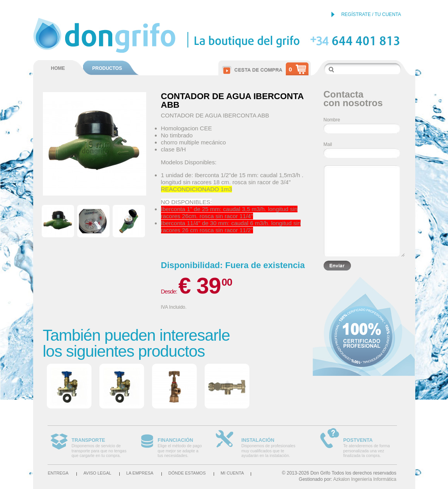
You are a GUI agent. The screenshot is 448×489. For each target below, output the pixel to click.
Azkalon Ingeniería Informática (365, 479)
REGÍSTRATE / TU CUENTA (371, 14)
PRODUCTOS (107, 68)
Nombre (332, 120)
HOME (58, 68)
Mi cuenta (232, 473)
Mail (328, 144)
